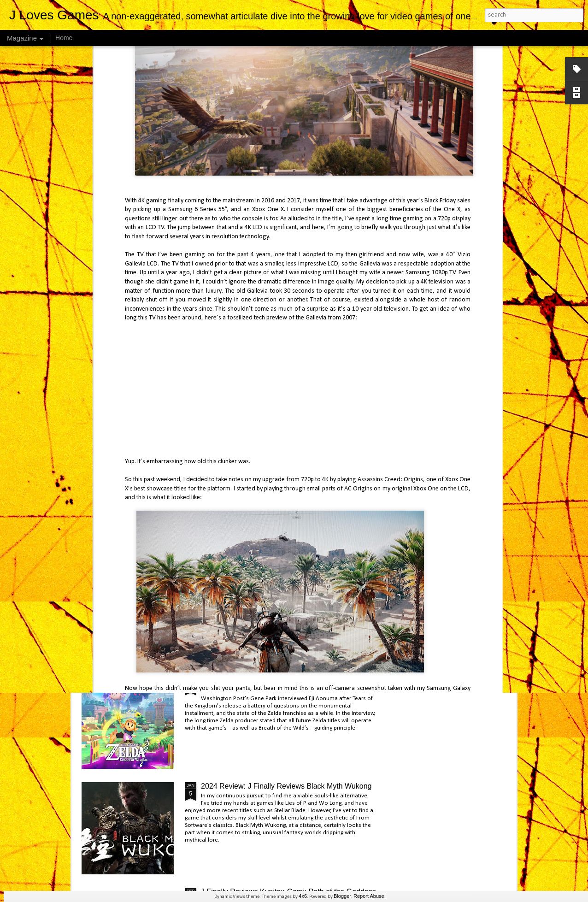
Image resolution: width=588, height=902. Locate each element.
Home (64, 38)
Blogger (342, 896)
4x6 (303, 896)
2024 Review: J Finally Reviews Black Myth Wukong (286, 786)
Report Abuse (369, 896)
